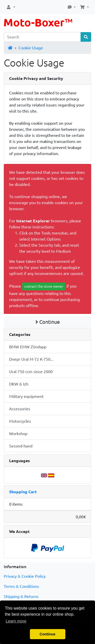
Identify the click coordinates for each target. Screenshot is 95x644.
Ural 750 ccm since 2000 (31, 372)
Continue (48, 322)
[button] (11, 7)
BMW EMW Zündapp (28, 347)
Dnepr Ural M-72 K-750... (31, 359)
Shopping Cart (23, 492)
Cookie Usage (31, 48)
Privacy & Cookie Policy (25, 576)
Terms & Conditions (21, 586)
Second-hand (21, 446)
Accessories (20, 409)
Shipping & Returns (21, 596)
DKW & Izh (19, 384)
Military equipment (26, 396)
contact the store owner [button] (44, 286)
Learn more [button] (16, 621)
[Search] (42, 37)
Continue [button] (47, 634)
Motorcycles (20, 421)
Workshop (18, 434)
